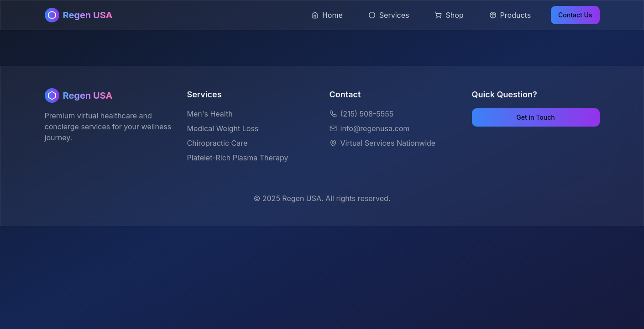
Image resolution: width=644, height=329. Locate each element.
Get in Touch (535, 117)
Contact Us (575, 15)
